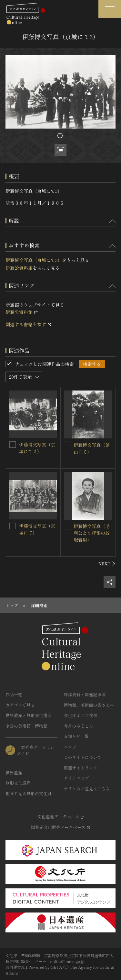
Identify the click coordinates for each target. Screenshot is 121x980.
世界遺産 (14, 773)
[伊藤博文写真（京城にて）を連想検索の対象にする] (13, 526)
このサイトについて (83, 757)
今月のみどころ (79, 726)
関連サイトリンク (81, 768)
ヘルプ (70, 747)
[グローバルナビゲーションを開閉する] (110, 9)
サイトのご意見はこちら (87, 789)
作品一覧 (14, 694)
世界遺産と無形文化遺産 (29, 715)
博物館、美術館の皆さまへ (89, 705)
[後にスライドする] (107, 564)
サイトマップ (76, 778)
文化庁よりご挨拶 (81, 715)
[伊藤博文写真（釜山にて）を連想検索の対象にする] (67, 445)
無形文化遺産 (18, 783)
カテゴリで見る (20, 705)
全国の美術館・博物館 (26, 726)
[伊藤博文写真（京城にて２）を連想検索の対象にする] (13, 445)
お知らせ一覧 (76, 736)
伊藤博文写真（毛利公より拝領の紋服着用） (92, 533)
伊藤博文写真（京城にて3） (34, 260)
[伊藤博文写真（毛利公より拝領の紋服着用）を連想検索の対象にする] (67, 526)
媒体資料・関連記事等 (85, 694)
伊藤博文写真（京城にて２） (37, 448)
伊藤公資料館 (19, 268)
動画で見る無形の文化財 (29, 793)
